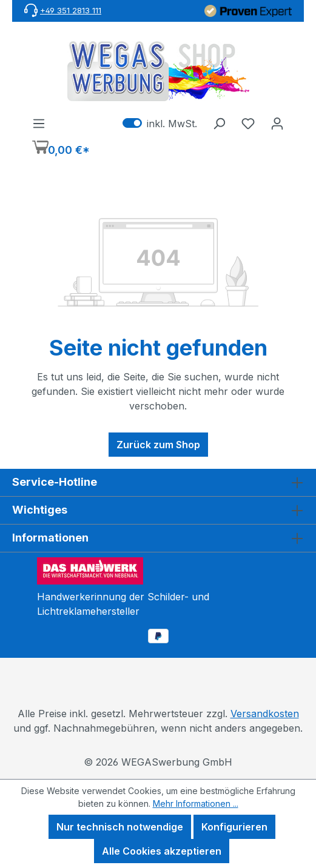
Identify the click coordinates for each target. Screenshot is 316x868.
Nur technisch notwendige (120, 827)
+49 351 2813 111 (71, 10)
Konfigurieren (234, 827)
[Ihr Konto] (277, 123)
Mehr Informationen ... (196, 803)
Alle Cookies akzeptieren (162, 851)
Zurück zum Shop (158, 445)
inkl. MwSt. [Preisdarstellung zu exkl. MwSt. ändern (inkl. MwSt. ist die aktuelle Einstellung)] (160, 123)
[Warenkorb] (61, 149)
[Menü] (39, 123)
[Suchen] (219, 123)
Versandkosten (265, 714)
